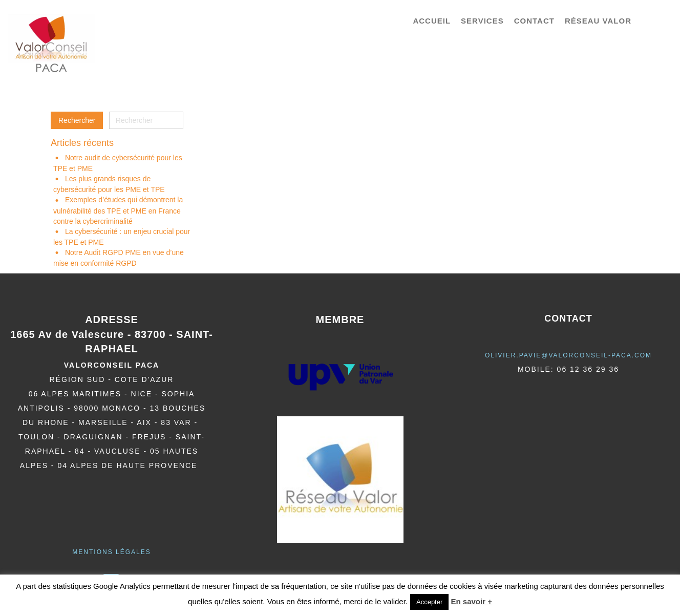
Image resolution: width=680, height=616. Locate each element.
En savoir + (471, 601)
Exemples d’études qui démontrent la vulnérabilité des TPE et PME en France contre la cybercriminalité (118, 210)
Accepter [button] (429, 602)
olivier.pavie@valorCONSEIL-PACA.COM (568, 355)
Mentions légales (111, 552)
